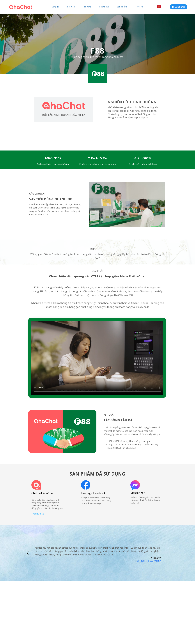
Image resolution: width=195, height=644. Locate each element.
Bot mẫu (71, 7)
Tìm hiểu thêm (38, 514)
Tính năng (87, 7)
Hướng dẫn (104, 7)
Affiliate (140, 7)
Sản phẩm (123, 7)
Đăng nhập (179, 7)
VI (161, 7)
